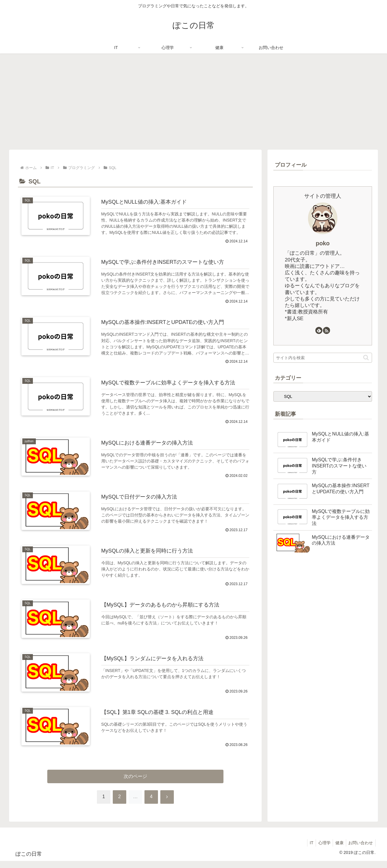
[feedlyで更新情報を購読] (319, 330)
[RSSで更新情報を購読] (327, 330)
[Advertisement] (193, 102)
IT (307, 850)
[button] (366, 358)
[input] (323, 358)
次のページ (136, 783)
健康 (337, 850)
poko (323, 243)
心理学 (321, 850)
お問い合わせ (360, 850)
